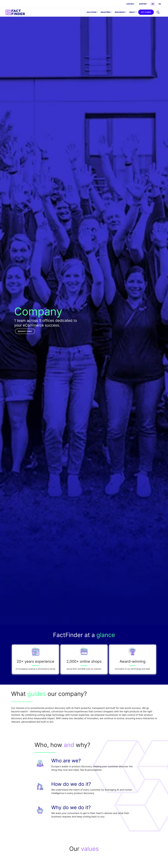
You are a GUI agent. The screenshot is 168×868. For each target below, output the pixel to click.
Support (143, 4)
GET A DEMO (146, 12)
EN (153, 4)
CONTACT (130, 4)
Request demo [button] (25, 331)
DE (160, 4)
